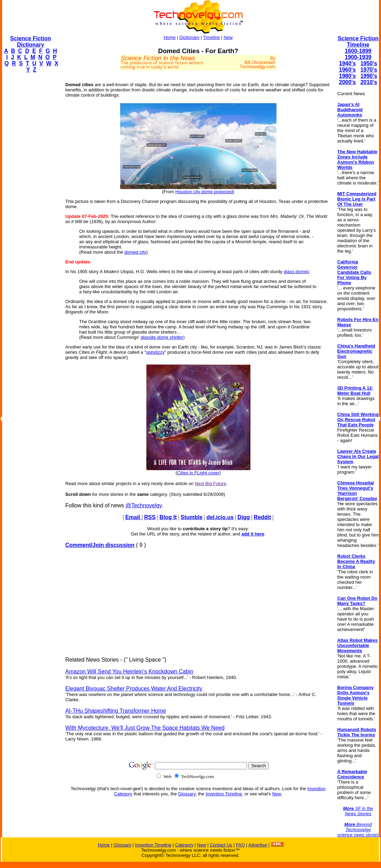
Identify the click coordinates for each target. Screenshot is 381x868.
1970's (369, 70)
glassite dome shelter (162, 337)
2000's (347, 82)
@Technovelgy (143, 505)
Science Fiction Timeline (358, 42)
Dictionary (189, 37)
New (228, 37)
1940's (347, 63)
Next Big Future (210, 484)
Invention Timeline (224, 794)
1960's (347, 70)
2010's (369, 82)
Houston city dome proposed (204, 192)
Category (184, 845)
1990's (369, 76)
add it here (253, 534)
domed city (135, 252)
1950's (369, 63)
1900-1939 (358, 57)
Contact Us (221, 845)
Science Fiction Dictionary (30, 42)
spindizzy (155, 352)
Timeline (212, 37)
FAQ (240, 845)
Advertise (258, 845)
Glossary (187, 794)
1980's (347, 76)
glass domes (296, 272)
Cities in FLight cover (198, 473)
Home (170, 37)
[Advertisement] (30, 183)
